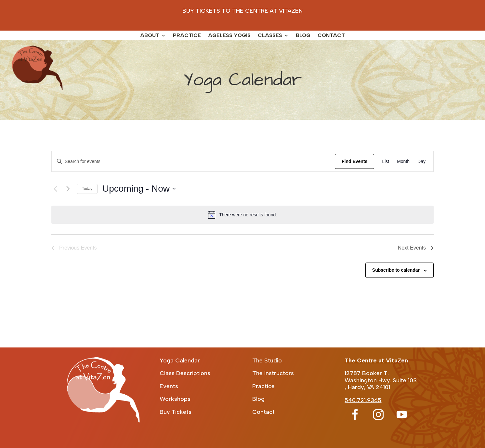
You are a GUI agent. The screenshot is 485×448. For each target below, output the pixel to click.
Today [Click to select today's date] (87, 189)
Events (169, 386)
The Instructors (273, 373)
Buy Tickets (176, 412)
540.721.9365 (363, 400)
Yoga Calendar (180, 360)
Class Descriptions (185, 373)
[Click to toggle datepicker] (139, 189)
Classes (270, 36)
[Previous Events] (55, 189)
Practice (187, 36)
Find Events (354, 161)
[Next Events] (68, 189)
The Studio (267, 360)
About (150, 36)
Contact (331, 36)
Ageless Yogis (229, 36)
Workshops (175, 399)
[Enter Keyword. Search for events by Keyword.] (193, 162)
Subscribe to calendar (396, 270)
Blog (303, 36)
